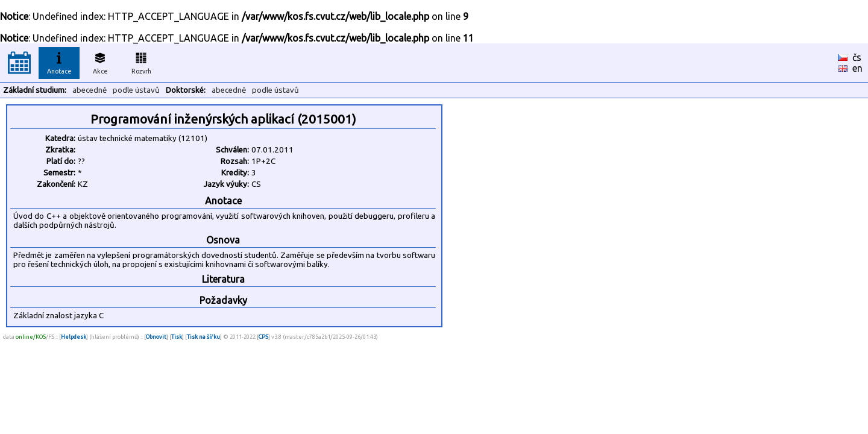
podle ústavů (136, 90)
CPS (263, 337)
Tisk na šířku (203, 337)
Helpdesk (74, 337)
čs (857, 57)
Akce (100, 61)
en (857, 68)
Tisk (177, 337)
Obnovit (156, 337)
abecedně (90, 90)
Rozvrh (141, 61)
